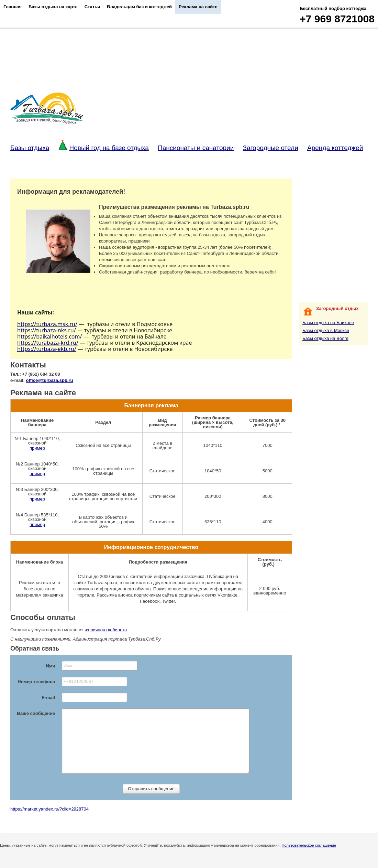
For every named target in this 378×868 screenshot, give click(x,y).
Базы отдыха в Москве (326, 330)
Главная (13, 7)
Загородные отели (271, 148)
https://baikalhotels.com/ (49, 336)
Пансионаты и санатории (196, 148)
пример (37, 448)
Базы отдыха (30, 148)
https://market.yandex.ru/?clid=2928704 (49, 809)
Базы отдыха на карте (53, 7)
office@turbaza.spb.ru (50, 380)
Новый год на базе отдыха (104, 148)
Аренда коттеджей (335, 148)
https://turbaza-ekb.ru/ (47, 349)
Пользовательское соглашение (309, 845)
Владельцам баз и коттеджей (139, 7)
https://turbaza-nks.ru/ (47, 330)
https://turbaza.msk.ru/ (47, 324)
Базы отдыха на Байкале (328, 323)
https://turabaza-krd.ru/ (48, 343)
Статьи (92, 7)
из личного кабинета (106, 630)
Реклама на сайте (198, 7)
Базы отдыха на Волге (325, 338)
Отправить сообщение (151, 789)
